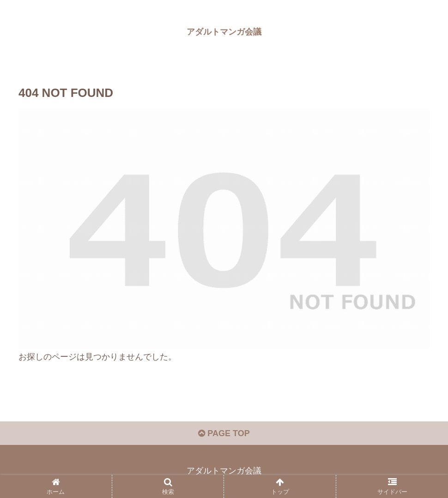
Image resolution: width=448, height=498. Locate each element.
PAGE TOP (224, 433)
